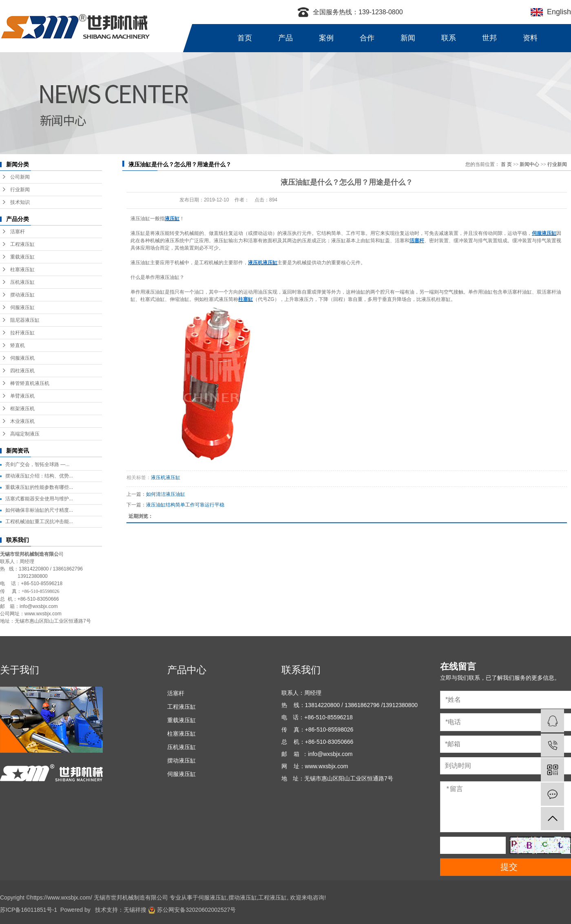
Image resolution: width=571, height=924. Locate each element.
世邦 (489, 38)
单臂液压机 (22, 396)
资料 (530, 38)
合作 (367, 38)
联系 (449, 38)
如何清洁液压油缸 (166, 494)
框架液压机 (22, 409)
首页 (245, 38)
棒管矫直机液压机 (30, 383)
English (557, 12)
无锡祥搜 (135, 910)
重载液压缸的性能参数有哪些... (39, 487)
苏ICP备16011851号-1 (29, 910)
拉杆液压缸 (22, 333)
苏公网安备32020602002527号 (192, 910)
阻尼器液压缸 (25, 320)
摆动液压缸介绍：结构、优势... (39, 476)
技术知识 (20, 202)
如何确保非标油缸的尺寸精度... (39, 510)
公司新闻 (20, 177)
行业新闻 (20, 190)
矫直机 (18, 345)
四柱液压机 (22, 371)
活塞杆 (18, 232)
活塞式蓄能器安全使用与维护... (39, 499)
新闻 (408, 38)
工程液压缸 (22, 244)
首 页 (506, 164)
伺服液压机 (22, 358)
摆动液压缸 (22, 295)
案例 (326, 38)
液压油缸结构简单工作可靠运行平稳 (185, 505)
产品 (285, 38)
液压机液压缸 (166, 477)
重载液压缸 (22, 257)
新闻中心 (529, 164)
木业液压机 (22, 421)
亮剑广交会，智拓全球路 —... (37, 464)
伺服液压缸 (22, 307)
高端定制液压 (25, 434)
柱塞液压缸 (22, 270)
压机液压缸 (22, 282)
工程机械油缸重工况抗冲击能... (39, 522)
